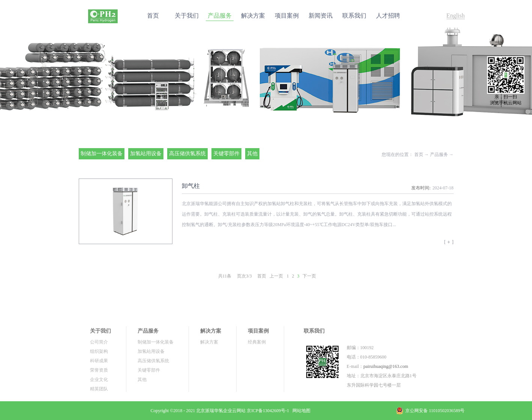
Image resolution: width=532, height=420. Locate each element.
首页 (153, 16)
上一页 (276, 276)
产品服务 (439, 154)
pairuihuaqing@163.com (386, 366)
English (456, 16)
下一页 (309, 276)
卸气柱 (191, 186)
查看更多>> (449, 244)
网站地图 (300, 411)
